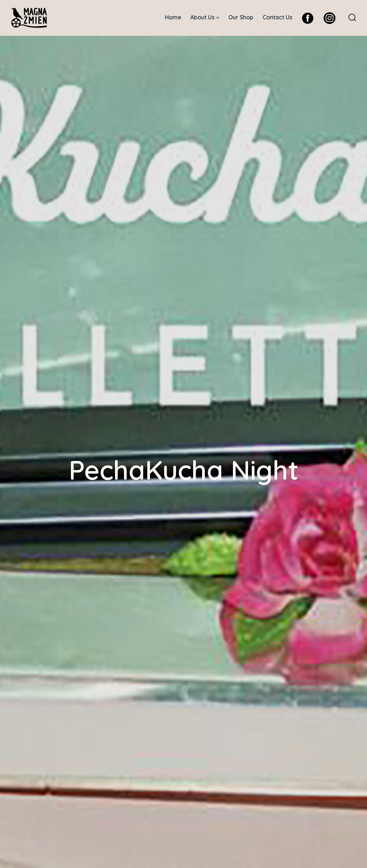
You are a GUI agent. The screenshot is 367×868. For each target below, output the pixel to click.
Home (173, 17)
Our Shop (241, 17)
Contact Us (278, 17)
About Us (205, 17)
